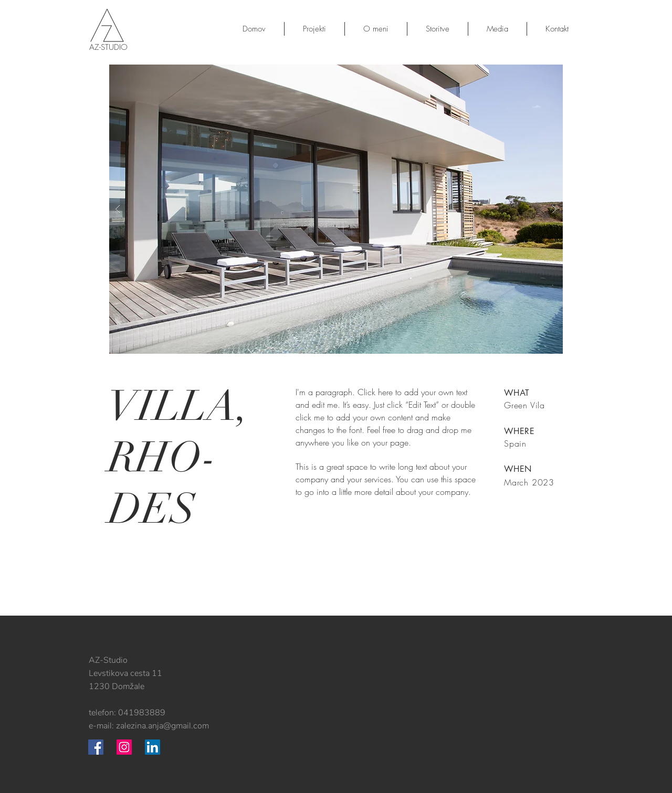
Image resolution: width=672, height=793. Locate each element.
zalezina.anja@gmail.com (162, 726)
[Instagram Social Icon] (124, 747)
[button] (336, 209)
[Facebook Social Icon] (96, 747)
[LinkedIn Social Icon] (153, 747)
